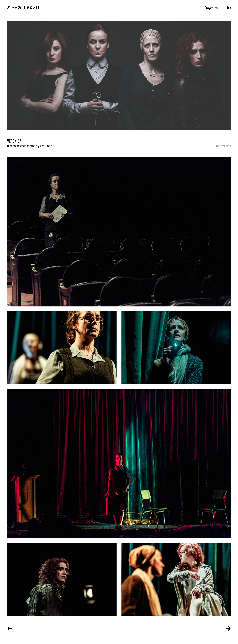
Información (223, 146)
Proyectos (211, 8)
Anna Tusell (23, 8)
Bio (229, 8)
